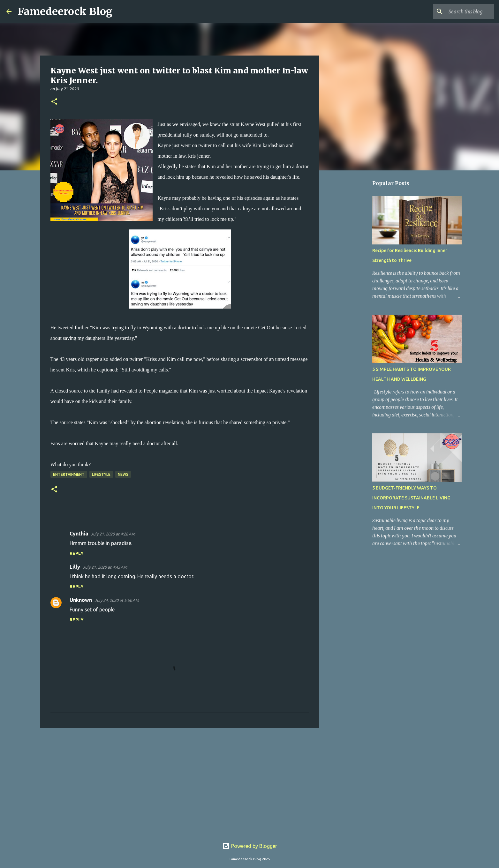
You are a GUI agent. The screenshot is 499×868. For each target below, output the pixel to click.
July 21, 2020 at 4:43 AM (105, 567)
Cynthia (79, 534)
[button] (54, 102)
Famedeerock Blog (65, 11)
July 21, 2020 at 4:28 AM (113, 534)
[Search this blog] (460, 11)
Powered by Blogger (250, 846)
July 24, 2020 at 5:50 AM (117, 600)
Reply (77, 553)
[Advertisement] (180, 782)
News (123, 474)
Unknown (81, 600)
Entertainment (69, 474)
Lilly (75, 567)
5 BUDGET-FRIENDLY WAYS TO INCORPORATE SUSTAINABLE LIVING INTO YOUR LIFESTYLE (411, 498)
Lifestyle (101, 474)
